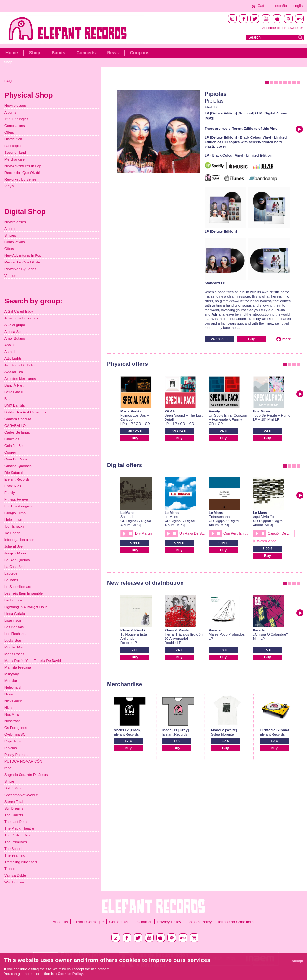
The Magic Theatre (19, 828)
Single (9, 781)
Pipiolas (216, 94)
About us (60, 922)
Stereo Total (14, 802)
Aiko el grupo (15, 325)
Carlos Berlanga (17, 432)
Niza (8, 708)
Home (12, 53)
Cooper (10, 452)
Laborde (11, 573)
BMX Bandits (15, 405)
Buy (251, 339)
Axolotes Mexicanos (20, 379)
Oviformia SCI (15, 734)
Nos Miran (261, 411)
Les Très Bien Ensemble (24, 593)
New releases (15, 106)
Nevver (10, 694)
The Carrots (14, 815)
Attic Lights (13, 358)
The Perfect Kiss (17, 835)
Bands (58, 53)
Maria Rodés (131, 411)
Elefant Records (17, 479)
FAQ (8, 81)
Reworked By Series (20, 179)
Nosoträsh (12, 721)
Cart (261, 6)
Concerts (86, 53)
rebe (8, 768)
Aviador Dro (14, 372)
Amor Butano (15, 338)
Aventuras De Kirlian (20, 365)
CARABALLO (15, 426)
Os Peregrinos (16, 728)
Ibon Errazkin (15, 526)
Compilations (15, 126)
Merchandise (15, 159)
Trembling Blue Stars (21, 862)
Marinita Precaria (18, 667)
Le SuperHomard (18, 587)
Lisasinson (13, 620)
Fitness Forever (17, 499)
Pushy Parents (16, 755)
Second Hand (15, 153)
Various (10, 276)
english (299, 6)
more (287, 339)
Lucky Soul (13, 640)
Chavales (12, 439)
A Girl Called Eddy (19, 311)
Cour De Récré (16, 459)
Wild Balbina (14, 882)
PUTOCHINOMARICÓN (23, 761)
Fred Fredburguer (18, 506)
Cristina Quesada (18, 466)
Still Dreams (14, 808)
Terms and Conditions (236, 922)
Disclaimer (143, 922)
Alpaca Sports (15, 332)
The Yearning (15, 855)
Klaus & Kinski (133, 630)
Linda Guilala (15, 614)
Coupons (140, 53)
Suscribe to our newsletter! (283, 28)
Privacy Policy (169, 922)
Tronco (10, 869)
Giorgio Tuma (15, 513)
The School (13, 849)
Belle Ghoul (14, 392)
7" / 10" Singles (16, 119)
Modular (11, 681)
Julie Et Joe (14, 546)
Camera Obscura (18, 419)
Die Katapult (14, 473)
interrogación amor (19, 540)
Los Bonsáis (14, 627)
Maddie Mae (14, 647)
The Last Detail (16, 822)
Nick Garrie (13, 701)
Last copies (13, 146)
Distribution (13, 139)
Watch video (267, 541)
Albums (10, 112)
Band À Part (14, 385)
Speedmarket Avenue (21, 795)
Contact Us (119, 922)
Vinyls (9, 186)
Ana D (9, 345)
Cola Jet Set (14, 446)
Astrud (10, 352)
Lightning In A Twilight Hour (26, 607)
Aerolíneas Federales (21, 318)
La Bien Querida (17, 560)
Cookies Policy (199, 922)
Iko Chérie (12, 533)
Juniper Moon (15, 553)
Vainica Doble (15, 875)
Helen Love (13, 520)
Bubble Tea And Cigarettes (25, 412)
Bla (7, 399)
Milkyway (12, 674)
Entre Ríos (13, 486)
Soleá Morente (16, 788)
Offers (9, 132)
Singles (10, 235)
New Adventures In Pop (23, 166)
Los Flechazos (16, 634)
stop (130, 533)
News (113, 53)
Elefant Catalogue (89, 922)
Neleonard (13, 687)
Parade (215, 630)
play (124, 533)
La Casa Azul (15, 567)
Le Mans (127, 513)
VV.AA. (170, 411)
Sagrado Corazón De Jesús (26, 775)
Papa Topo (13, 741)
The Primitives (16, 842)
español (282, 6)
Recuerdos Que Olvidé (22, 173)
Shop (35, 53)
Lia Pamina (13, 600)
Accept (297, 961)
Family (214, 411)
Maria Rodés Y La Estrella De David (33, 661)
